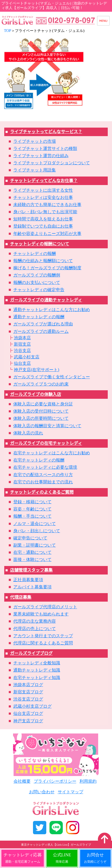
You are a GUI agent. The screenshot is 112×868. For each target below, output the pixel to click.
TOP (8, 31)
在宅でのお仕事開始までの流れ (43, 482)
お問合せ (95, 858)
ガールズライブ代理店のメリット (45, 607)
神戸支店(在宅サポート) (37, 370)
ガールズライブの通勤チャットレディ (46, 300)
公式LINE (62, 858)
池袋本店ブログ (28, 685)
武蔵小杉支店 (27, 357)
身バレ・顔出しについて (37, 531)
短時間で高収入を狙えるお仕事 (43, 219)
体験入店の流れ (28, 433)
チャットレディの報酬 (35, 253)
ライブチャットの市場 (35, 141)
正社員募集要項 (28, 580)
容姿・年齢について (32, 509)
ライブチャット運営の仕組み (41, 156)
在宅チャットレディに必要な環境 (45, 467)
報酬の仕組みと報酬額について (43, 261)
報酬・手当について (32, 516)
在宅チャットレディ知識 (37, 678)
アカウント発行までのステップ (43, 636)
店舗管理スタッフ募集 (31, 570)
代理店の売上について (35, 629)
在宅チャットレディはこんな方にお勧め (52, 453)
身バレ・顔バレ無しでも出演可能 (45, 212)
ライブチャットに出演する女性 (43, 190)
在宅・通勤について (32, 552)
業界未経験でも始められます (41, 614)
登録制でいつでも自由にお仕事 (43, 226)
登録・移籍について (32, 502)
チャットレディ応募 (23, 858)
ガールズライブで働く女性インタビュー (52, 377)
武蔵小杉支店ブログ (32, 706)
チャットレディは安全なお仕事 (43, 197)
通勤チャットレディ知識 (37, 670)
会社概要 (22, 781)
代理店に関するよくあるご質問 (43, 643)
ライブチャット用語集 (35, 170)
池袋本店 (22, 338)
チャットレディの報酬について (40, 244)
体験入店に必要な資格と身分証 (43, 404)
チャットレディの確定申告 (39, 290)
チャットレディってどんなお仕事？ (44, 181)
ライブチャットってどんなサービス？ (46, 132)
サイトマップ (70, 792)
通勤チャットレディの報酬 (39, 317)
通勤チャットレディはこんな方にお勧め (52, 310)
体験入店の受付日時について (41, 411)
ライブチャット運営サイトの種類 (45, 148)
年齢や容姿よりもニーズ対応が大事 (47, 234)
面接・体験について (32, 559)
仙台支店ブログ (28, 713)
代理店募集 (21, 597)
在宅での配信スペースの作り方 (43, 475)
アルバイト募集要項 (32, 587)
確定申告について (30, 538)
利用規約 (88, 781)
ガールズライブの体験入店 (36, 394)
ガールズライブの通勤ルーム (41, 331)
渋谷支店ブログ (28, 699)
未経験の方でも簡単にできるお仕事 (47, 205)
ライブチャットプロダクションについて (52, 163)
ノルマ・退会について (35, 524)
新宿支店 (22, 344)
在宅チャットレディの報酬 (39, 460)
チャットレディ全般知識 (37, 663)
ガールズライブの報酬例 (37, 275)
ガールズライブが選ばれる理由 (43, 324)
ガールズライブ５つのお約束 (41, 384)
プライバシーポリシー (55, 781)
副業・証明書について (35, 545)
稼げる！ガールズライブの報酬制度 (47, 268)
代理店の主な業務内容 (35, 621)
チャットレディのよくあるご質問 (42, 492)
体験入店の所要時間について (41, 418)
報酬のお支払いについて (37, 282)
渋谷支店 (22, 351)
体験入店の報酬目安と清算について (47, 426)
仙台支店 (22, 363)
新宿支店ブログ (28, 692)
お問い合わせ (42, 792)
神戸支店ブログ (28, 721)
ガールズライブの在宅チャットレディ (46, 443)
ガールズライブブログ (31, 653)
